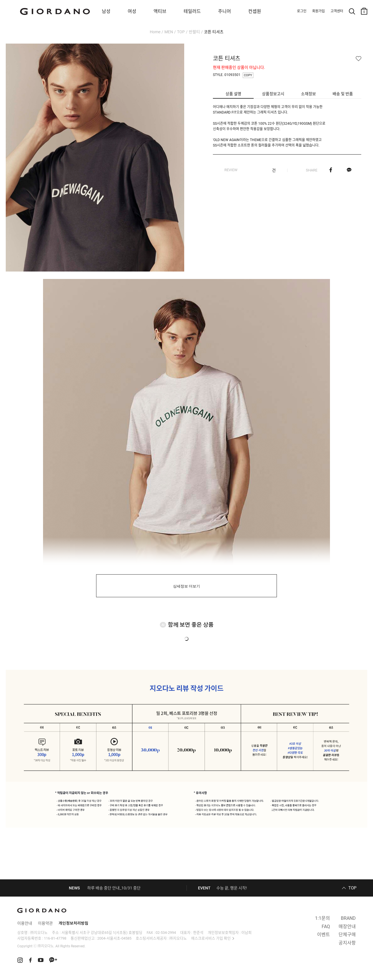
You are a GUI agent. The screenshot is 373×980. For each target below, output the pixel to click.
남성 (106, 11)
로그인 (302, 11)
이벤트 (324, 935)
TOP (181, 32)
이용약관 (45, 923)
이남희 (246, 933)
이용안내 (25, 923)
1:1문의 (323, 918)
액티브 (160, 11)
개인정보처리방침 (73, 923)
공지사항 (347, 943)
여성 (132, 11)
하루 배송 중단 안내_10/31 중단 (114, 888)
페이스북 (331, 170)
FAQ (326, 927)
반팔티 (194, 32)
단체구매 (347, 935)
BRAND (348, 918)
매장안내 (347, 927)
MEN (169, 32)
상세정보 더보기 (187, 586)
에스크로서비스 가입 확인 (211, 938)
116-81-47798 (55, 938)
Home (155, 32)
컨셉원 (255, 11)
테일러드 (192, 11)
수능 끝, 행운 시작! (232, 888)
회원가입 (318, 11)
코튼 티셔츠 (214, 32)
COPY (248, 75)
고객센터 (337, 11)
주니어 (225, 11)
